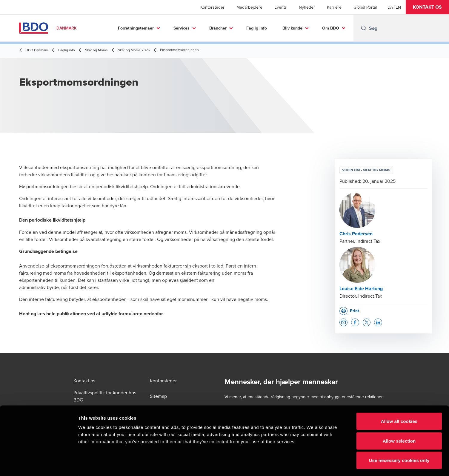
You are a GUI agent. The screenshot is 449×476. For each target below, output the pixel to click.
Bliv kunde (292, 28)
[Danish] (390, 7)
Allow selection (399, 417)
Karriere (334, 7)
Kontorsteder (212, 7)
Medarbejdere (249, 7)
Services (182, 28)
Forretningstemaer (136, 28)
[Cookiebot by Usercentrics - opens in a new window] (39, 464)
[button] (427, 7)
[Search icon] (364, 28)
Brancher (218, 28)
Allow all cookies (399, 398)
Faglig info (257, 28)
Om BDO (331, 28)
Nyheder (307, 7)
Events (281, 7)
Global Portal (365, 7)
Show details (313, 464)
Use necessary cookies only (399, 437)
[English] (398, 7)
